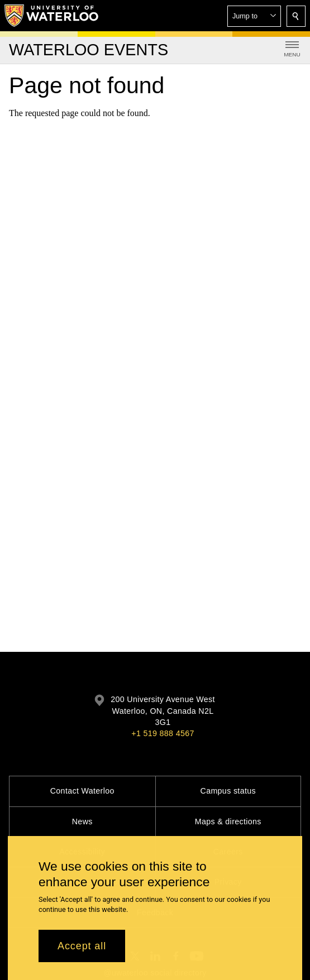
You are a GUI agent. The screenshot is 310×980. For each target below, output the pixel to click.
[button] (254, 16)
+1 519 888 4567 (163, 733)
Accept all (82, 949)
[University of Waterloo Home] (52, 16)
